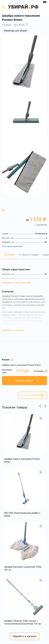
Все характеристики (12, 246)
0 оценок (7, 25)
